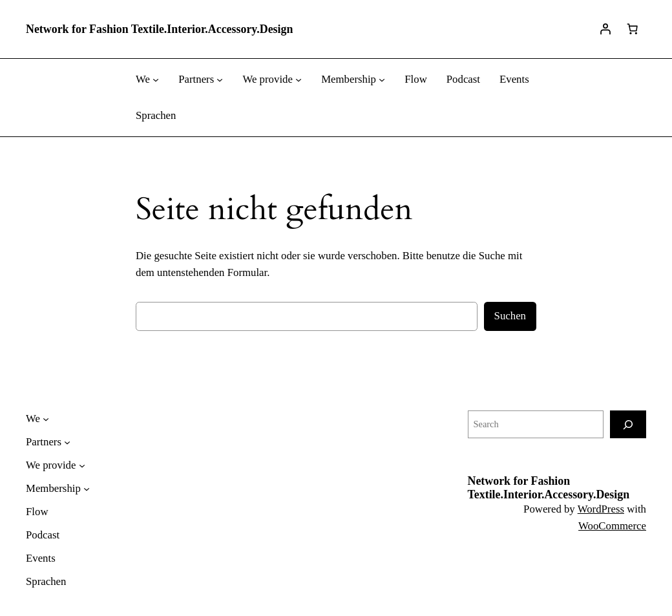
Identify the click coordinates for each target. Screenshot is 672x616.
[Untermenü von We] (156, 80)
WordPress (601, 509)
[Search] (628, 424)
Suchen (510, 316)
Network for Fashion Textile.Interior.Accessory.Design (159, 29)
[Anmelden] (605, 29)
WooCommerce (612, 526)
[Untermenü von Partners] (220, 80)
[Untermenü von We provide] (299, 80)
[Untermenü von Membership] (382, 80)
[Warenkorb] (633, 29)
